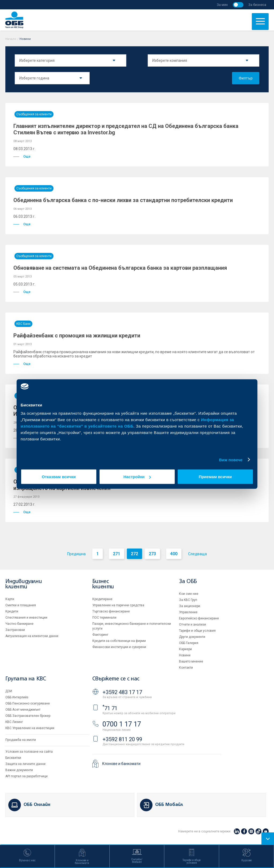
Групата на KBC (26, 679)
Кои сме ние (189, 594)
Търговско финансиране (111, 611)
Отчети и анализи (193, 625)
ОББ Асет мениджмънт (23, 710)
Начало (11, 39)
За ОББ (188, 582)
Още (22, 157)
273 (152, 554)
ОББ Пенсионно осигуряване (28, 703)
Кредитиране (102, 599)
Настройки (137, 477)
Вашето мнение (191, 661)
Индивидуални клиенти (24, 584)
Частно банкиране (19, 624)
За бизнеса (257, 5)
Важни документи (19, 770)
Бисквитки (13, 758)
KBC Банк (23, 324)
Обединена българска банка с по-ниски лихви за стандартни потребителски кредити (123, 200)
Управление (188, 612)
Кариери (185, 649)
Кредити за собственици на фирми (119, 641)
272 (134, 554)
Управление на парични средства (118, 605)
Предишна (76, 554)
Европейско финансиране (199, 618)
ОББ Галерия (189, 643)
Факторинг (100, 635)
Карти (10, 599)
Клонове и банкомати (121, 764)
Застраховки (15, 630)
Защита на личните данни (25, 764)
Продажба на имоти (21, 740)
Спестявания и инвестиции (26, 618)
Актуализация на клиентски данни (32, 636)
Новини (185, 655)
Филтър (246, 78)
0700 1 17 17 (122, 724)
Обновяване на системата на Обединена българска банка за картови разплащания (120, 268)
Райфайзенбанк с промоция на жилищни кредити (77, 336)
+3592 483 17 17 (122, 692)
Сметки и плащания (21, 605)
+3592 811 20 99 (122, 739)
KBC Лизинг (14, 722)
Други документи (192, 637)
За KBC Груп (188, 600)
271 (117, 554)
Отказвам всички (59, 477)
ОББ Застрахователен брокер (28, 716)
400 (174, 554)
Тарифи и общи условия (197, 631)
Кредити (12, 611)
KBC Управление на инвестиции (30, 728)
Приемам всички (215, 477)
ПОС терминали (104, 618)
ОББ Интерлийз (17, 697)
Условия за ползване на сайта (29, 752)
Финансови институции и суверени (119, 647)
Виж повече (231, 460)
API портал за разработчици (26, 776)
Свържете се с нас (116, 679)
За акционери (190, 606)
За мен (222, 5)
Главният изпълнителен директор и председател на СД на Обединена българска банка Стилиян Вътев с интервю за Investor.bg (126, 129)
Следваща (197, 554)
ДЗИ (9, 691)
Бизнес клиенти (103, 584)
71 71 (110, 708)
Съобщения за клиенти (34, 114)
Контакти (186, 668)
